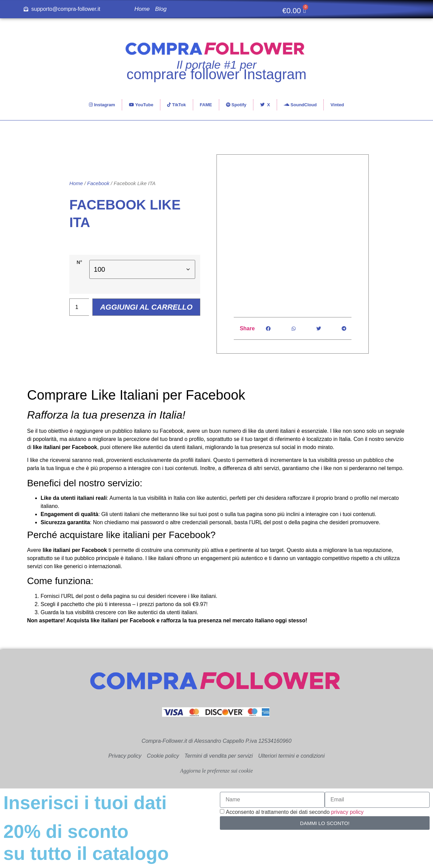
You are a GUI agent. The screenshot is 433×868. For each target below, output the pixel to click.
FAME (206, 105)
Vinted (337, 105)
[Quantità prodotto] (79, 298)
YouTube (141, 105)
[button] (268, 328)
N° (80, 253)
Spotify (236, 105)
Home (142, 9)
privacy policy (347, 812)
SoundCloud (300, 105)
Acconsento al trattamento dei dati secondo (294, 812)
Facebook (98, 191)
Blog (161, 9)
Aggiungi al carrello (149, 298)
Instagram (102, 105)
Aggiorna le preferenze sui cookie (217, 771)
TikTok (176, 105)
